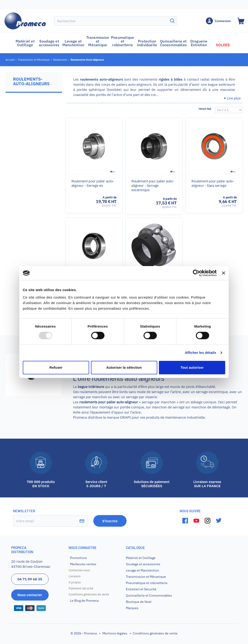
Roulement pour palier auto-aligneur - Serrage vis (93, 183)
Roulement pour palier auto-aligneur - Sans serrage (213, 183)
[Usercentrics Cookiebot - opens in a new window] (196, 273)
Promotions (79, 558)
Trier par (205, 109)
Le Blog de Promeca (84, 601)
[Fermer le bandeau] (224, 273)
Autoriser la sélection (124, 367)
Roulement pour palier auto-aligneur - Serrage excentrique (153, 186)
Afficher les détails (200, 353)
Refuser (56, 367)
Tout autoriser (192, 367)
